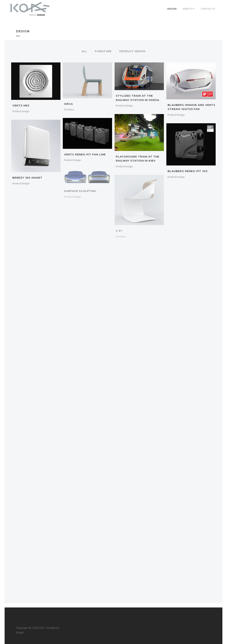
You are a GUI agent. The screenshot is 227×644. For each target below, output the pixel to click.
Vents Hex (21, 105)
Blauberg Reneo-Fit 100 (188, 171)
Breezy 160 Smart (27, 178)
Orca (68, 104)
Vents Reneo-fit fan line (85, 154)
